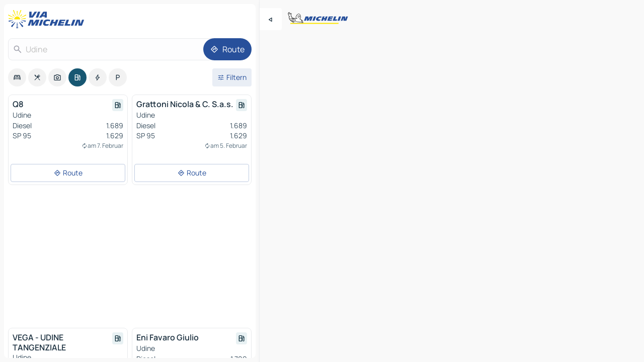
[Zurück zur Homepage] (48, 19)
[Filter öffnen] (232, 77)
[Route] (227, 49)
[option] (17, 77)
